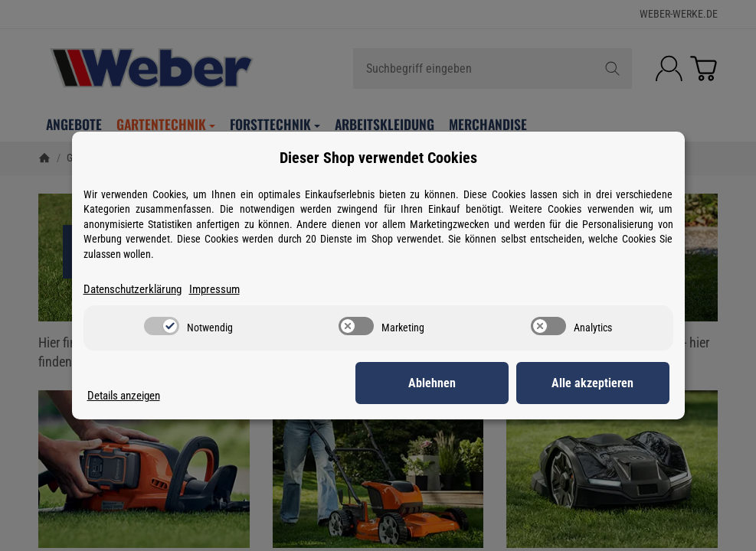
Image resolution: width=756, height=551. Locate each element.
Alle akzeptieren (592, 383)
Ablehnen (432, 383)
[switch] (162, 326)
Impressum (214, 289)
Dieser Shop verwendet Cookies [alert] (378, 158)
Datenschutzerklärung (133, 289)
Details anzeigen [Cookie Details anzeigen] (124, 396)
